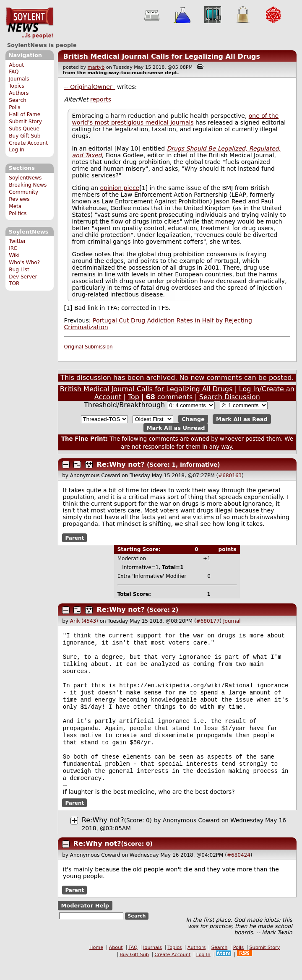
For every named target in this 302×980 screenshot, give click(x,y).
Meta (15, 206)
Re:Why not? (121, 464)
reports (101, 99)
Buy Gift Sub (25, 136)
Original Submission (89, 347)
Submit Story (25, 122)
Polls (14, 107)
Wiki (14, 255)
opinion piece (120, 188)
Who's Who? (24, 263)
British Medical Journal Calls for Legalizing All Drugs (161, 56)
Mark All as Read (242, 419)
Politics (18, 213)
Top (134, 397)
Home (96, 965)
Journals (19, 79)
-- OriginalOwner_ (90, 87)
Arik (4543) (84, 621)
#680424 (239, 873)
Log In (17, 150)
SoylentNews (30, 23)
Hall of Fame (25, 114)
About (16, 65)
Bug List (19, 270)
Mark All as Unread (176, 428)
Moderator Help (85, 923)
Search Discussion (230, 397)
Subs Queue (24, 129)
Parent (74, 538)
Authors (19, 93)
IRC (13, 248)
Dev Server (23, 277)
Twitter (17, 241)
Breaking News (28, 185)
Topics (17, 86)
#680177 (208, 621)
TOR (14, 283)
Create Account (28, 143)
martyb (96, 67)
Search (18, 100)
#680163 (230, 476)
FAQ (14, 72)
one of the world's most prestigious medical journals (175, 119)
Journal (232, 621)
